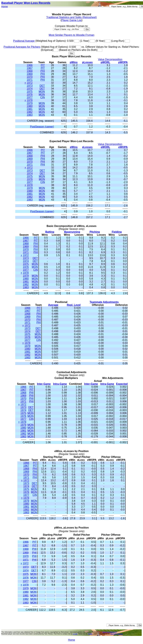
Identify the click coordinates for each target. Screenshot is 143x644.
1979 (30, 103)
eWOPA (123, 147)
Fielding (117, 232)
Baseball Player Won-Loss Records (26, 3)
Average (53, 305)
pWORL (105, 62)
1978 (30, 100)
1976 (30, 94)
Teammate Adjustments (104, 302)
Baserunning (72, 232)
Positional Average (24, 41)
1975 (30, 92)
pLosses (87, 62)
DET (42, 86)
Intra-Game (60, 384)
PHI (43, 71)
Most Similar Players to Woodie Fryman (72, 35)
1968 (30, 71)
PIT (43, 65)
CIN (43, 97)
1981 (30, 109)
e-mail (75, 634)
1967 (30, 68)
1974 (30, 89)
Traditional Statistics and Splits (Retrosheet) (72, 17)
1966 (30, 65)
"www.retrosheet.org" (110, 632)
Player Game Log (72, 20)
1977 (30, 97)
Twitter (90, 634)
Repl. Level (74, 305)
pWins (74, 62)
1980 (30, 106)
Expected (122, 384)
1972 (30, 83)
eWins (74, 147)
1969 (30, 74)
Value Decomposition (110, 59)
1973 (30, 86)
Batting (50, 232)
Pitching (95, 232)
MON (42, 92)
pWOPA (123, 62)
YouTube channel (116, 634)
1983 (30, 115)
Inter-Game (44, 384)
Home (5, 6)
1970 (30, 77)
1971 (30, 80)
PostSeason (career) (42, 127)
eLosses (87, 147)
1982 (30, 112)
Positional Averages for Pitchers (22, 47)
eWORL (105, 147)
